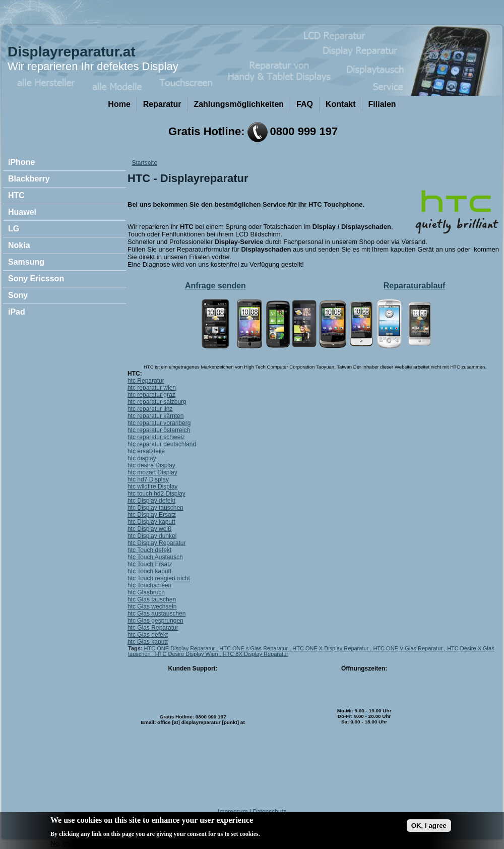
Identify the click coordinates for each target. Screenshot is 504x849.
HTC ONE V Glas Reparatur (408, 648)
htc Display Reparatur (156, 543)
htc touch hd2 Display (156, 494)
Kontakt (341, 104)
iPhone (21, 162)
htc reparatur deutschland (162, 444)
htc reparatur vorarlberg (159, 423)
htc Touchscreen (149, 585)
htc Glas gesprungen (155, 621)
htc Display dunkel (152, 536)
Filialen (382, 104)
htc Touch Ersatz (150, 564)
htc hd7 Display (148, 479)
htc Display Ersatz (152, 515)
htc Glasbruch (146, 592)
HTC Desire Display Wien (187, 654)
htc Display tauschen (155, 508)
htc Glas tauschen (152, 599)
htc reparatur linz (150, 409)
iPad (17, 312)
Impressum (233, 812)
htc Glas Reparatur (153, 628)
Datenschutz (269, 812)
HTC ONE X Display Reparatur (331, 648)
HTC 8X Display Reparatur (256, 654)
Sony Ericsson (36, 279)
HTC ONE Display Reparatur (180, 648)
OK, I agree (429, 830)
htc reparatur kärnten (155, 416)
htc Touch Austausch (155, 557)
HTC (16, 195)
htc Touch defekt (149, 550)
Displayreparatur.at (72, 52)
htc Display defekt (151, 501)
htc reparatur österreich (159, 430)
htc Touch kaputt (149, 571)
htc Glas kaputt (148, 642)
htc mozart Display (152, 472)
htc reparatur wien (152, 388)
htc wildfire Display (152, 487)
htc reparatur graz (151, 395)
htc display (142, 458)
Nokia (19, 245)
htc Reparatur (146, 381)
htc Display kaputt (151, 522)
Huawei (22, 212)
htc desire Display (151, 465)
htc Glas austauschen (156, 614)
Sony (18, 295)
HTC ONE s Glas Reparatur (254, 648)
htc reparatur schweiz (156, 437)
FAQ (305, 104)
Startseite (144, 163)
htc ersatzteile (146, 451)
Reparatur (162, 104)
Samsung (26, 262)
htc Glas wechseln (152, 607)
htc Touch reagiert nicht (159, 578)
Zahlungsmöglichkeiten (239, 104)
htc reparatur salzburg (157, 402)
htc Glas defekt (148, 635)
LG (14, 229)
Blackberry (29, 179)
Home (119, 104)
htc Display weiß (149, 529)
